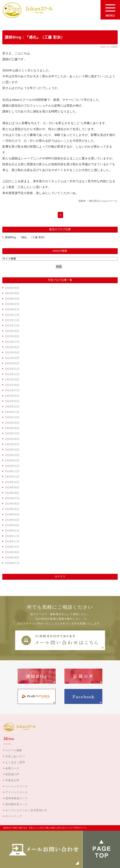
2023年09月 (12, 288)
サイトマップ (14, 816)
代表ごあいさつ (15, 756)
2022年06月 (12, 347)
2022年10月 (12, 326)
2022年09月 (12, 331)
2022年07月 (12, 342)
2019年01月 (12, 531)
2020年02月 (12, 460)
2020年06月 (12, 439)
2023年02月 (12, 304)
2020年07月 (12, 434)
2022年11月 (12, 320)
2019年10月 (12, 482)
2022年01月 (12, 369)
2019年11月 (12, 477)
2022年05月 (12, 353)
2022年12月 (12, 315)
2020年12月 (12, 407)
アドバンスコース (16, 792)
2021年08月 (12, 385)
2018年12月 (12, 536)
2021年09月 (12, 380)
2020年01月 (12, 466)
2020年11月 (12, 412)
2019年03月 (12, 520)
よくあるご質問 (15, 762)
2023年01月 (12, 309)
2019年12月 (12, 471)
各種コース (12, 768)
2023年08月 (12, 293)
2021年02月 (12, 401)
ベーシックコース (16, 786)
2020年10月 (12, 417)
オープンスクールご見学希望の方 (26, 810)
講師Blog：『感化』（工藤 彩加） (35, 37)
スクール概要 (14, 750)
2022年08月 (12, 336)
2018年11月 (12, 541)
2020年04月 (12, 450)
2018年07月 (12, 563)
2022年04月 (12, 358)
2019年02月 (12, 525)
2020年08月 (12, 428)
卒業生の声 (12, 780)
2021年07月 (12, 390)
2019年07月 (12, 498)
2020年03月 (12, 455)
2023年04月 (12, 299)
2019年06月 (12, 504)
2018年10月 (12, 547)
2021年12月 (12, 374)
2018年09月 (12, 552)
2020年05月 (12, 444)
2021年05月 (12, 396)
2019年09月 (12, 487)
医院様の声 (12, 774)
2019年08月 (12, 493)
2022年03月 (12, 363)
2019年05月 (12, 509)
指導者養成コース (16, 798)
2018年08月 (12, 558)
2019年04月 (12, 514)
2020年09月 (12, 423)
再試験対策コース (16, 804)
